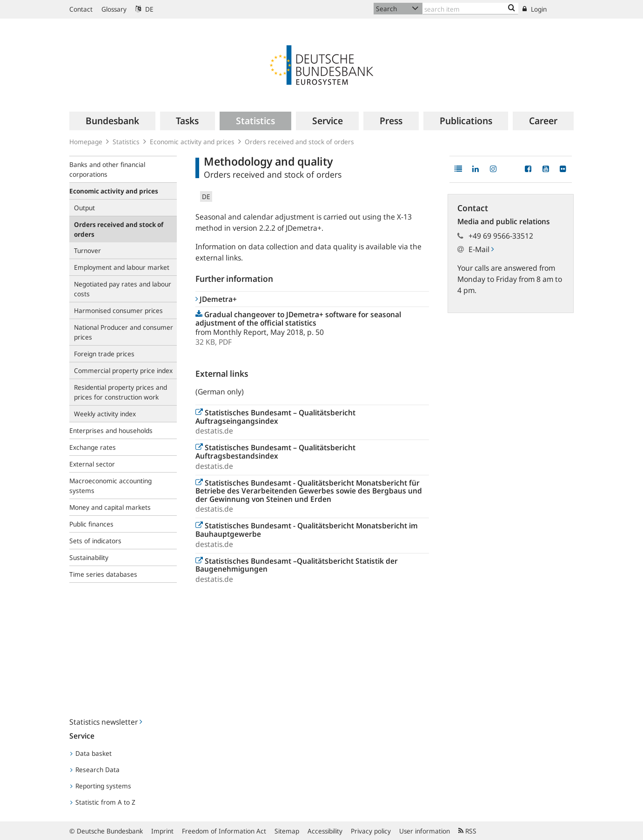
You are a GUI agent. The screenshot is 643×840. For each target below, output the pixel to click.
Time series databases (103, 574)
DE (144, 9)
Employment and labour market (122, 267)
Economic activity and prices (192, 142)
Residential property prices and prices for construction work (121, 392)
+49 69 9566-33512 (501, 236)
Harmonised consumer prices (118, 310)
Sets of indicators (95, 541)
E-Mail (481, 249)
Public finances (91, 524)
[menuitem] (112, 121)
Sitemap (287, 831)
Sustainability (89, 557)
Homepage (86, 142)
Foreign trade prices (104, 354)
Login (535, 9)
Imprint (162, 831)
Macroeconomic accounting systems (111, 486)
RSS (467, 831)
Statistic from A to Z (103, 802)
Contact (81, 9)
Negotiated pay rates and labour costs (123, 289)
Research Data (95, 770)
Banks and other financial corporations (107, 169)
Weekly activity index (105, 414)
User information (425, 831)
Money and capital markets (110, 507)
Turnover (87, 250)
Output (84, 208)
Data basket (91, 753)
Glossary (114, 9)
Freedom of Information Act (224, 831)
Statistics (126, 142)
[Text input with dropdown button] (470, 9)
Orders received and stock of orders (299, 142)
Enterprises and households (111, 430)
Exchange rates (93, 447)
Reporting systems (101, 786)
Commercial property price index (123, 370)
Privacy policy (371, 831)
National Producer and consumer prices (124, 332)
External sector (92, 464)
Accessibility (325, 831)
